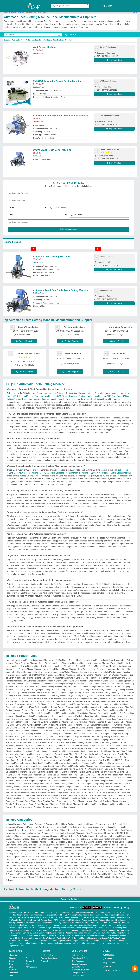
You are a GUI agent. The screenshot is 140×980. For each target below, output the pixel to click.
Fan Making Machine (105, 682)
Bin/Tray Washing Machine (116, 671)
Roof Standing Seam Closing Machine (55, 797)
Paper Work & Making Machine (88, 838)
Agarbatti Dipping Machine (105, 750)
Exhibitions (14, 968)
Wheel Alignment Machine (78, 934)
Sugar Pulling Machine (39, 800)
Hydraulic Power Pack (26, 921)
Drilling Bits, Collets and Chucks (52, 855)
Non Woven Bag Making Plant (110, 771)
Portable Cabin (52, 908)
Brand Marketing (79, 963)
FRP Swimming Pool (44, 936)
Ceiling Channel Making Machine (20, 744)
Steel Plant (127, 665)
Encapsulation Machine (37, 773)
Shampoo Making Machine (110, 779)
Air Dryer (108, 931)
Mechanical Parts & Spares (38, 829)
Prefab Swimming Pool (26, 936)
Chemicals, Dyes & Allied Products (54, 841)
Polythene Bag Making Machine (82, 691)
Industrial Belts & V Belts (17, 820)
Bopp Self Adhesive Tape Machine (79, 682)
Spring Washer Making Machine (36, 794)
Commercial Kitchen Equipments (35, 929)
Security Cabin (89, 913)
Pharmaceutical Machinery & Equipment (43, 832)
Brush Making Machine (108, 709)
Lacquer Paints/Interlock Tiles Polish (83, 712)
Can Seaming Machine (82, 679)
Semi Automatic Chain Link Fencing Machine (42, 677)
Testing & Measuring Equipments (95, 835)
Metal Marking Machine (100, 926)
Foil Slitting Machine (16, 679)
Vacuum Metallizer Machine (35, 691)
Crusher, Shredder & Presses (33, 843)
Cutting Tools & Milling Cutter (99, 873)
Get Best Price (38, 49)
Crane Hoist (92, 923)
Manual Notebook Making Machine (110, 791)
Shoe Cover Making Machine (28, 762)
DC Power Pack (114, 918)
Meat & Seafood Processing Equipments (86, 864)
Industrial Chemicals (74, 846)
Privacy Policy (47, 957)
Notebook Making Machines (77, 715)
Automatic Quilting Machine (54, 712)
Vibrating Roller (102, 908)
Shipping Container (62, 918)
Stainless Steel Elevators (73, 913)
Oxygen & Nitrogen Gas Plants (54, 864)
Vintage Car (52, 939)
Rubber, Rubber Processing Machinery (47, 846)
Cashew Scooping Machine (122, 677)
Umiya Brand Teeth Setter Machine (52, 146)
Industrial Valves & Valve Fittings (52, 826)
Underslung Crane (67, 923)
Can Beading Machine (16, 724)
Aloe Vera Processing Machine (40, 724)
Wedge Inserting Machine (116, 688)
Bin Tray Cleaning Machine (112, 768)
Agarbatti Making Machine (30, 665)
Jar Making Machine (44, 750)
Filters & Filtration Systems (62, 838)
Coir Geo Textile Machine (72, 788)
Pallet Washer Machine (73, 694)
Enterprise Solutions (80, 968)
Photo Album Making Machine (95, 759)
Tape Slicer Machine (113, 662)
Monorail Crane (104, 923)
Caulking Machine (64, 697)
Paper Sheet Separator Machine (56, 762)
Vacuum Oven (90, 918)
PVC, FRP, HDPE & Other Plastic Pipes (114, 855)
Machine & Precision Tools (28, 852)
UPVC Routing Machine (56, 721)
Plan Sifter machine (57, 929)
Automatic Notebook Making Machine (110, 797)
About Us (13, 951)
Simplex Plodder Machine (112, 776)
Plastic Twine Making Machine (111, 773)
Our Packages (78, 957)
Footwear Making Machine (77, 703)
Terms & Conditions (49, 954)
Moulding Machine (65, 823)
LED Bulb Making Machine (81, 724)
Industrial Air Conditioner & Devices (83, 861)
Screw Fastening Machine (26, 659)
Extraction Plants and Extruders (55, 852)
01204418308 (108, 951)
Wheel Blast (27, 771)
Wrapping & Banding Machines (42, 823)
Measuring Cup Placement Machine (88, 688)
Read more (84, 23)
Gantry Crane (81, 923)
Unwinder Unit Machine (27, 779)
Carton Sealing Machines (94, 911)
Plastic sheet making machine (79, 738)
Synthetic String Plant (64, 750)
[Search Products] (52, 4)
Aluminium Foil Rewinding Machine (65, 800)
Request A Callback (70, 895)
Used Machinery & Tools (115, 870)
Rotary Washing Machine (17, 791)
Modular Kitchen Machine (82, 762)
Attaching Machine (115, 703)
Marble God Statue (118, 926)
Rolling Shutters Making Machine (29, 934)
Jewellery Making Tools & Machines (69, 873)
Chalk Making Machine (60, 718)
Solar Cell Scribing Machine (42, 697)
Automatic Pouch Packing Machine (60, 931)
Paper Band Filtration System (35, 747)
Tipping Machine (102, 724)
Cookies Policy (47, 951)
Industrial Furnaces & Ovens (112, 861)
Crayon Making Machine (66, 665)
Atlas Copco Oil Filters (36, 700)
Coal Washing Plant (87, 665)
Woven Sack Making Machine (28, 776)
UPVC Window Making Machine (30, 721)
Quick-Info (13, 965)
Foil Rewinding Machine (38, 718)
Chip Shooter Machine (25, 682)
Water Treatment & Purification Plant (45, 820)
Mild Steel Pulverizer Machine (29, 735)
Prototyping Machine (40, 685)
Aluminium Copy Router (64, 753)
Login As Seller (78, 971)
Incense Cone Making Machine (50, 744)
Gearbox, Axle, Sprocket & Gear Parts (22, 864)
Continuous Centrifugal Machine (104, 753)
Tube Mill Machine (52, 735)
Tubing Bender (79, 697)
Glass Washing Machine (50, 659)
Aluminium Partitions (38, 911)
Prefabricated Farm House (120, 913)
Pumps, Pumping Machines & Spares (105, 820)
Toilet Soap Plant (56, 715)
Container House (77, 918)
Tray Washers (55, 694)
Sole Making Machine (115, 726)
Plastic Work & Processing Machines (32, 838)
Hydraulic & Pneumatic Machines (99, 849)
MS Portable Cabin (45, 916)
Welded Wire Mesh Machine (75, 677)
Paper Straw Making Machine (118, 715)
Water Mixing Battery (73, 662)
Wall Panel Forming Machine (102, 729)
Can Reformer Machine (25, 753)
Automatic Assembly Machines (120, 762)
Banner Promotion (79, 960)
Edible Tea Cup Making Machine (89, 726)
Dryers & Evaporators (77, 826)
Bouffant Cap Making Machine (105, 732)
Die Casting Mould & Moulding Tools (22, 841)
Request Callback (114, 56)
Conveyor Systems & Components (89, 823)
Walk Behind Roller (87, 908)
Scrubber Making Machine (17, 703)
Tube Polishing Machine (72, 735)
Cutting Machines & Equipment (33, 849)
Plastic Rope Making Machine (28, 712)
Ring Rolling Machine (86, 794)
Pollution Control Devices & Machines (68, 829)
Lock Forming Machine (65, 779)
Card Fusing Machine (94, 721)
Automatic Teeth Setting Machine (51, 252)
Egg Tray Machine (107, 756)
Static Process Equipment (109, 691)
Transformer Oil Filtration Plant (19, 738)
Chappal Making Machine (73, 659)
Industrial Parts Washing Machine (46, 765)
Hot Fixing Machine (67, 756)
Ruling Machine (97, 715)
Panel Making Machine (78, 674)
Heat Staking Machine (59, 782)
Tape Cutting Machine (87, 709)
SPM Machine (84, 732)
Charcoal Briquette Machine (60, 700)
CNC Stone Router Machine (80, 921)
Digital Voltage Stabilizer (27, 923)
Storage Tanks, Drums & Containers (98, 843)
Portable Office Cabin (107, 916)
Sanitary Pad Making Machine (106, 747)
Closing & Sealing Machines (40, 873)
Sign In (108, 4)
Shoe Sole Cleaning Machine (81, 791)
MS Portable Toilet (16, 916)
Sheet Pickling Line (83, 750)
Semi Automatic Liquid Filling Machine (89, 931)
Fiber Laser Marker (83, 926)
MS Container (75, 916)
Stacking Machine (76, 706)
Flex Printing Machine (60, 921)
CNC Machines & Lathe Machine (81, 855)
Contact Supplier (25, 337)
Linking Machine (120, 700)
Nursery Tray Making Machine (118, 721)
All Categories (31, 963)
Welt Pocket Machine (45, 43)
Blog (11, 963)
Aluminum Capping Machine (46, 803)
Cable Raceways (85, 929)
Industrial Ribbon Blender (19, 911)
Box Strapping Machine (74, 911)
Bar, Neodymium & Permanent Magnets (66, 849)
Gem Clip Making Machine (106, 744)
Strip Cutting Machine (69, 668)
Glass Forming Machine (50, 726)
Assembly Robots (98, 703)
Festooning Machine (120, 659)
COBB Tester (116, 923)
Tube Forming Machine (87, 779)
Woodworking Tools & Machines (37, 835)
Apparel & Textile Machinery (70, 870)
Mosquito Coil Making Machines (79, 744)
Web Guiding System (94, 765)
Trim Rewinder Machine (47, 756)
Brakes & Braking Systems (107, 832)
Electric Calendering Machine (106, 738)
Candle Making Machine (113, 706)
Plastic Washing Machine (121, 741)
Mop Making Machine (67, 709)
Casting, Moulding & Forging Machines (49, 861)
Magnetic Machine (76, 721)
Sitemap (12, 954)
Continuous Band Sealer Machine (33, 931)
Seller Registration (80, 951)
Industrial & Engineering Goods (110, 852)
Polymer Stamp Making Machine (63, 773)
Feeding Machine (81, 729)
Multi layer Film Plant (24, 732)
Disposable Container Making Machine (85, 392)
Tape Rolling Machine (40, 703)
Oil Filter (56, 794)
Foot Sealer (20, 700)
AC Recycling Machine (32, 729)
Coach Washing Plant (25, 671)
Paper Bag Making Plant (85, 771)
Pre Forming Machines (16, 718)
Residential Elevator (25, 913)
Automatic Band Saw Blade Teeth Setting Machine (61, 111)
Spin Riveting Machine (31, 674)
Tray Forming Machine (34, 741)
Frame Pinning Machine (73, 765)
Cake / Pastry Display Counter (62, 926)
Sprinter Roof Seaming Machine (110, 794)
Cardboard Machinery (44, 392)
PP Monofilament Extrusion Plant (117, 788)
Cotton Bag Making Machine (55, 776)
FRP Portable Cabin (61, 916)
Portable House (102, 913)
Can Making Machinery (65, 671)
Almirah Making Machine (45, 732)
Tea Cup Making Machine (91, 668)
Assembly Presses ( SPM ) (92, 685)
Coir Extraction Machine (115, 765)
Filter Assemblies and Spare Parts (101, 829)
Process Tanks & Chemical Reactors (104, 826)
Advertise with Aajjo (80, 954)
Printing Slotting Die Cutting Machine (75, 785)
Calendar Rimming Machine (55, 674)
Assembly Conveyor (31, 706)
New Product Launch (80, 965)
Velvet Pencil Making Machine (54, 706)
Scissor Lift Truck (55, 913)
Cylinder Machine (46, 779)
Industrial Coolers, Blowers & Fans (21, 826)
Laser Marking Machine (36, 908)
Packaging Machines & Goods (65, 835)
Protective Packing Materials (82, 852)
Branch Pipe (48, 665)
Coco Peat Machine (77, 776)
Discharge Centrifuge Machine (114, 712)
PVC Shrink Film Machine (110, 782)
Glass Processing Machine (120, 694)
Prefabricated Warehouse (26, 918)
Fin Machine (76, 782)
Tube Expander (36, 791)
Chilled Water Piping (113, 668)
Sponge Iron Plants (14, 668)
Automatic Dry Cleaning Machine (21, 688)
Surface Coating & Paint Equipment (21, 858)
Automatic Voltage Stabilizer (48, 923)
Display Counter (111, 911)
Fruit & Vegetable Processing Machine (64, 843)
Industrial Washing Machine (97, 659)
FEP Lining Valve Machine (22, 788)
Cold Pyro (120, 939)
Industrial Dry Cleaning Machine (119, 685)
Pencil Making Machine (101, 700)
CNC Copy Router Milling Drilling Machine (113, 468)
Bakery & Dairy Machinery (17, 846)
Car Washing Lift (49, 934)
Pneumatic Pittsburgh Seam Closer (21, 797)
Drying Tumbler (62, 724)
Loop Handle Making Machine (80, 741)
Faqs (11, 971)
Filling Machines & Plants (106, 858)
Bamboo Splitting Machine (42, 768)
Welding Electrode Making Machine (108, 785)
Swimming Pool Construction (64, 936)
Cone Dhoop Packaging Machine (56, 679)
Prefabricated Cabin (90, 916)
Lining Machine (13, 662)
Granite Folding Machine (17, 800)
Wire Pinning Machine (25, 750)
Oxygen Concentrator (92, 939)
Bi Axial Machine (33, 679)
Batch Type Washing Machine (90, 671)
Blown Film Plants (93, 706)
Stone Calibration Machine (26, 726)
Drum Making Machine (83, 797)
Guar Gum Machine (45, 671)
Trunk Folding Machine (94, 735)
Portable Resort (30, 916)
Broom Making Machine (114, 800)
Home (5, 8)
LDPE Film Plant (90, 782)
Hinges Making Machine (60, 747)
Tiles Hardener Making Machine (101, 697)
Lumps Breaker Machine (109, 718)
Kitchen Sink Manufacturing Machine (41, 785)
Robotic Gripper (57, 703)
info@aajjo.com (109, 958)
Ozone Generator (108, 939)
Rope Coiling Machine (93, 662)
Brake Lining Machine (90, 768)
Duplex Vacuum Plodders (36, 715)
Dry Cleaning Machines (115, 735)
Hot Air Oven (102, 918)
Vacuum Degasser (81, 700)
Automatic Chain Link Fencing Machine (39, 709)
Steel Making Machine (99, 677)
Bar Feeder (100, 762)
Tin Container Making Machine (49, 682)
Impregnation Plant (93, 788)
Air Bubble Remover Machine (35, 782)
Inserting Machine (68, 803)
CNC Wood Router (43, 921)
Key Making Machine (30, 662)
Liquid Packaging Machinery (74, 820)
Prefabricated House (45, 918)
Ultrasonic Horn (71, 929)
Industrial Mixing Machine (117, 823)
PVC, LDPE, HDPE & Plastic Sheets (78, 832)
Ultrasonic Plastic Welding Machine (106, 929)
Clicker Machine (101, 741)
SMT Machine (93, 776)
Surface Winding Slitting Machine (65, 685)
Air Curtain (17, 929)
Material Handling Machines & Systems (102, 846)
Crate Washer (68, 726)
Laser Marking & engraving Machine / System (98, 867)
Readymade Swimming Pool (104, 936)
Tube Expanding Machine (55, 791)
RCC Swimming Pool (84, 936)
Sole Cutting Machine (61, 688)
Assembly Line (40, 771)
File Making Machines (67, 732)
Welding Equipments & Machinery (42, 870)
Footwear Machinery (80, 841)
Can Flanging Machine (92, 800)
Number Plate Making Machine (20, 392)
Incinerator (72, 867)
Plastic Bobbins (44, 688)
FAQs (135, 8)
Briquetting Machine (15, 715)
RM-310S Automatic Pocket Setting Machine (57, 77)
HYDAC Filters (61, 392)
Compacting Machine (58, 691)
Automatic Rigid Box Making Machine (39, 759)
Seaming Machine (45, 753)
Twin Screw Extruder (49, 668)
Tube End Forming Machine (18, 765)
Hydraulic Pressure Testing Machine (36, 926)
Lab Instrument (121, 843)
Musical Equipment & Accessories (51, 867)
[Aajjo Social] (115, 903)
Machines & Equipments (16, 8)
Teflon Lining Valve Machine (47, 788)
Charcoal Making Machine (17, 768)
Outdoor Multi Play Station (69, 908)
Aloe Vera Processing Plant (109, 665)
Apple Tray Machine (88, 773)
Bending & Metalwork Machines (119, 864)
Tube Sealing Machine (118, 908)
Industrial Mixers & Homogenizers (118, 838)
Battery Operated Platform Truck (71, 939)
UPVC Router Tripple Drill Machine (49, 738)
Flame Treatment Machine (69, 759)
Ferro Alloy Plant (31, 668)
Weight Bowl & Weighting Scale (21, 867)
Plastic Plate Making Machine (35, 694)
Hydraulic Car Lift (41, 913)
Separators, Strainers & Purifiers (104, 841)
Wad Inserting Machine (87, 756)
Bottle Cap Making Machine (67, 768)
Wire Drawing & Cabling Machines (79, 858)
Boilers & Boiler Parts (93, 870)
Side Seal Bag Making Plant (60, 771)
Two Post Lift (62, 934)
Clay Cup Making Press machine (57, 729)
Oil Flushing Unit (22, 685)
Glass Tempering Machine (96, 694)
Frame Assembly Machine (17, 697)
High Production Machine (101, 674)
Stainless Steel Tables (55, 911)
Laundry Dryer (82, 753)
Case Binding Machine (82, 747)
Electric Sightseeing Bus (28, 939)
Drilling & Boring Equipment (50, 858)
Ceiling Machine (68, 794)
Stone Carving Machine (104, 679)
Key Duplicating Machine (51, 662)
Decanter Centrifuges (26, 756)
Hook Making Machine (55, 741)
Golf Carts (42, 939)
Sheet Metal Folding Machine (84, 718)
